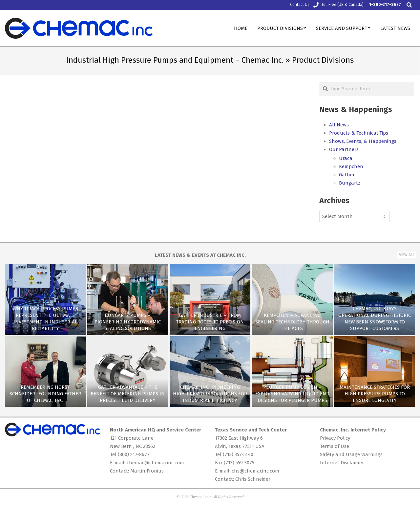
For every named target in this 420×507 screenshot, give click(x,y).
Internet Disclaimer (342, 463)
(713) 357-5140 (238, 454)
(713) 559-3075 (239, 463)
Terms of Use (335, 446)
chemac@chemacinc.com (155, 463)
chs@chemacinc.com (255, 471)
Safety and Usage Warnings (351, 454)
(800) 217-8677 (134, 454)
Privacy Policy (335, 438)
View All (407, 255)
